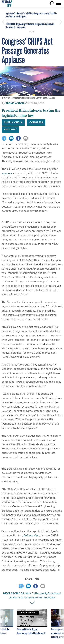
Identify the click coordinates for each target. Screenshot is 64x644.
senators (7, 173)
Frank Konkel (15, 103)
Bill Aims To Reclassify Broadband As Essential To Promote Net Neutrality (35, 595)
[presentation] (3, 624)
